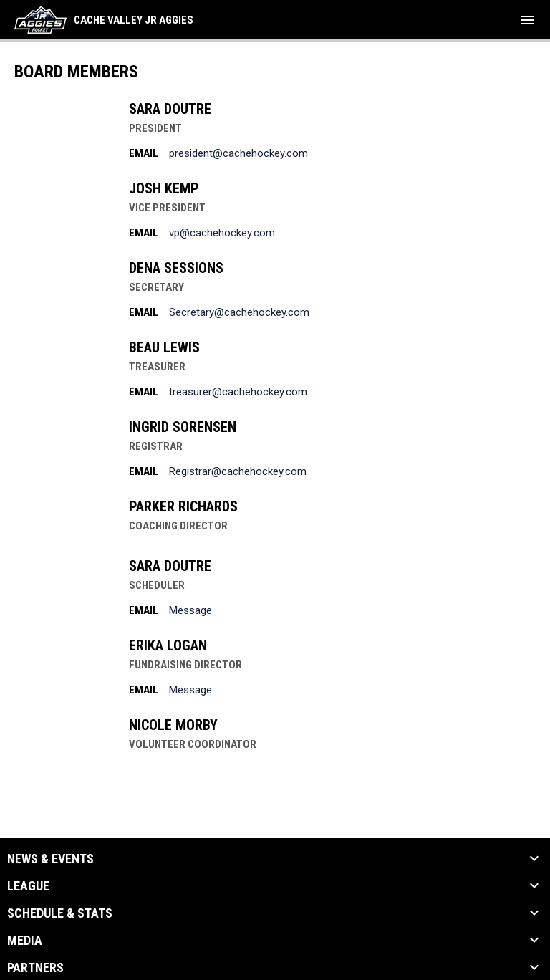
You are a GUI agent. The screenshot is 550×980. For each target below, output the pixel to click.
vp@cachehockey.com (222, 233)
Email (144, 153)
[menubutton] (527, 20)
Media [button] (25, 941)
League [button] (28, 886)
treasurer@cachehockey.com (238, 392)
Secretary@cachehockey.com (239, 312)
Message (190, 610)
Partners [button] (35, 968)
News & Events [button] (50, 859)
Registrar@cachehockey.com (238, 471)
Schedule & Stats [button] (60, 913)
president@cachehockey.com (238, 153)
